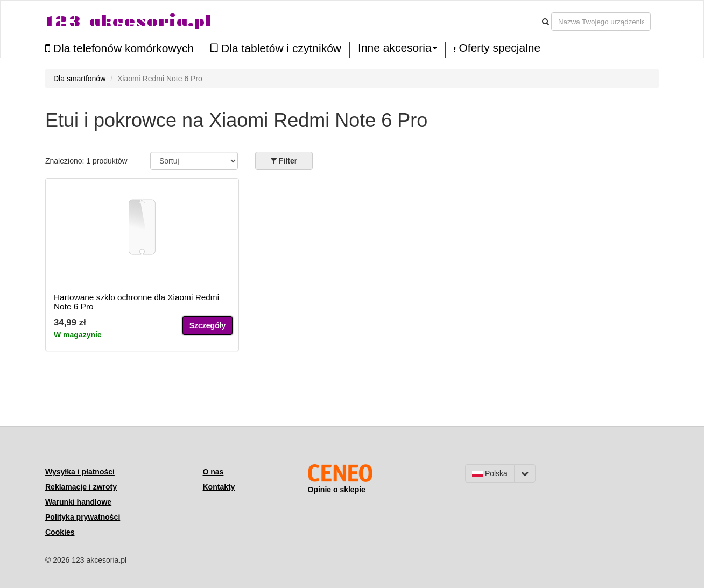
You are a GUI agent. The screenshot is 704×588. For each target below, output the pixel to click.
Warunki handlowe (78, 502)
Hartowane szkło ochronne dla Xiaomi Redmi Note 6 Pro (136, 302)
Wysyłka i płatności (80, 472)
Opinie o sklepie (337, 490)
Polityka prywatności (83, 517)
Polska (490, 473)
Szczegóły (208, 325)
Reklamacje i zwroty (81, 487)
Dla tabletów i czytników (276, 48)
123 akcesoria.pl (128, 21)
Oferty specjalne (497, 48)
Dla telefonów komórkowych (119, 48)
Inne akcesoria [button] (397, 48)
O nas (213, 472)
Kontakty (219, 487)
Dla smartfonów (79, 79)
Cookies (60, 532)
